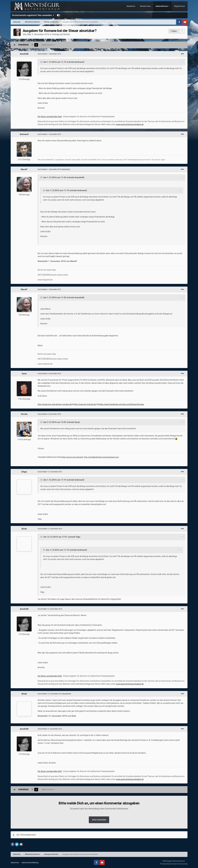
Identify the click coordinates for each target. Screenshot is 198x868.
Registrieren (180, 6)
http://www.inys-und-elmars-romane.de (55, 404)
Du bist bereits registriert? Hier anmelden (33, 15)
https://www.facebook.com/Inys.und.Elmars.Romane (121, 404)
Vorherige (23, 45)
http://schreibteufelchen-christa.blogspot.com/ (102, 457)
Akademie (131, 6)
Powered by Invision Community (174, 864)
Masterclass (145, 6)
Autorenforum (162, 6)
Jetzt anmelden (99, 820)
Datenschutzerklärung (30, 863)
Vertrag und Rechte (61, 34)
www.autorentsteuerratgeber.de (130, 124)
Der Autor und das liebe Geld (50, 117)
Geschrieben (49, 54)
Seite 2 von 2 (48, 45)
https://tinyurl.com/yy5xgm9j (72, 457)
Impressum (15, 863)
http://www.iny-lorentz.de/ (85, 404)
